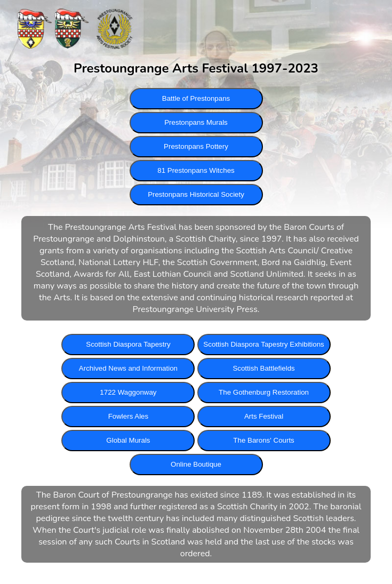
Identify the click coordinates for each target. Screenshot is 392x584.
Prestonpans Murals (196, 122)
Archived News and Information (128, 368)
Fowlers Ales (129, 416)
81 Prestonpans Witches (196, 170)
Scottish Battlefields (263, 368)
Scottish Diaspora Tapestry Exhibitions (263, 344)
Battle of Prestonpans (196, 98)
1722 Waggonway (128, 392)
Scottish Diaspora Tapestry (128, 344)
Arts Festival (264, 416)
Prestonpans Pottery (196, 146)
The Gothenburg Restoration (264, 392)
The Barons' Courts (263, 440)
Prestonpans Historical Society (196, 194)
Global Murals (128, 440)
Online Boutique (196, 464)
